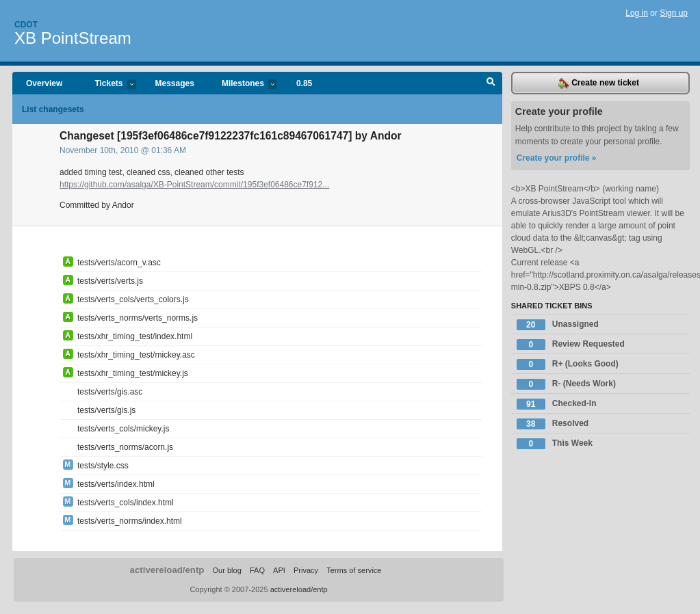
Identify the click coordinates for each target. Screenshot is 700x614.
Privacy (306, 570)
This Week (555, 444)
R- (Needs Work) (566, 384)
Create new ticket (599, 83)
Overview (44, 83)
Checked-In (557, 404)
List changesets (53, 109)
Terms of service (354, 570)
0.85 (304, 83)
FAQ (257, 570)
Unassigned (558, 325)
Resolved (553, 424)
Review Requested (571, 345)
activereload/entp (167, 570)
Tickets (108, 84)
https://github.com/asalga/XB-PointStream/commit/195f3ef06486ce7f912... (194, 185)
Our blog (227, 570)
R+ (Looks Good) (568, 364)
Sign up (674, 13)
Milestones (243, 84)
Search (491, 83)
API (279, 570)
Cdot (26, 25)
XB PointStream (73, 38)
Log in (637, 13)
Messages (175, 83)
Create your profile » (557, 158)
